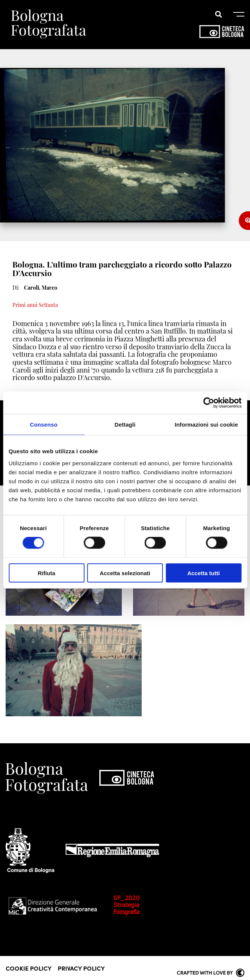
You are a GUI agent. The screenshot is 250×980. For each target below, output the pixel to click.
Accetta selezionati (125, 573)
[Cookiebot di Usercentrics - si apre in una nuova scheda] (209, 403)
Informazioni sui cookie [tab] (206, 425)
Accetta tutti (204, 573)
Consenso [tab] (44, 425)
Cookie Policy (29, 968)
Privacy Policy (81, 968)
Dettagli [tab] (125, 425)
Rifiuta (47, 573)
